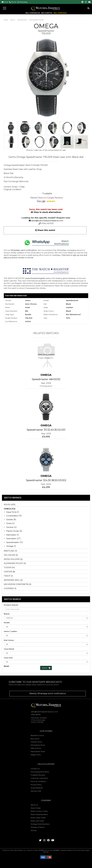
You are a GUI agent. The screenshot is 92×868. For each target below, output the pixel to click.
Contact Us (35, 769)
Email (6, 2)
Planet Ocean (13, 531)
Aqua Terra (11, 512)
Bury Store (35, 739)
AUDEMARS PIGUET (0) (15, 563)
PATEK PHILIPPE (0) (13, 559)
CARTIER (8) (9, 572)
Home (6, 20)
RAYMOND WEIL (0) (13, 580)
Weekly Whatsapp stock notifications (48, 693)
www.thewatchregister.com (38, 278)
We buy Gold (36, 791)
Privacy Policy (36, 785)
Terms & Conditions (38, 781)
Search (46, 668)
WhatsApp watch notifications (24, 250)
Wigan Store (36, 755)
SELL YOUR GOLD (60, 13)
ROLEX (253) (10, 504)
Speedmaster (22, 20)
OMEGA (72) (10, 509)
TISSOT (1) (8, 576)
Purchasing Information (40, 772)
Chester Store (36, 742)
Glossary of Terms (38, 827)
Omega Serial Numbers (40, 824)
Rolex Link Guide (37, 821)
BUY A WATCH (47, 13)
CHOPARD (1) (10, 588)
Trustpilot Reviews (38, 775)
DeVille (10, 520)
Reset (6, 666)
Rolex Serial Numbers (39, 814)
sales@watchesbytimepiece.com (47, 221)
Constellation (12, 516)
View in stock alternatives (46, 212)
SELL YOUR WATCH (33, 13)
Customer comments (39, 778)
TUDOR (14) (9, 567)
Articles (34, 830)
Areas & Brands (37, 788)
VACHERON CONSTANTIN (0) (18, 584)
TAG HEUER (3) (11, 555)
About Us (34, 805)
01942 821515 (47, 223)
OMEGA (13, 20)
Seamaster (11, 538)
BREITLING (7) (10, 551)
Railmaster (11, 535)
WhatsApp (23, 2)
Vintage (10, 546)
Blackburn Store (37, 735)
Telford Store (36, 748)
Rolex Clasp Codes (38, 818)
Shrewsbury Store (38, 745)
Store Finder (36, 808)
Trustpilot (47, 193)
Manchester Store (38, 751)
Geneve (10, 527)
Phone (14, 2)
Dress (9, 523)
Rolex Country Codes (39, 811)
